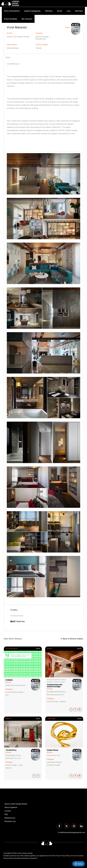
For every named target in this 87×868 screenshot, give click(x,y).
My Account (27, 19)
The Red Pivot (11, 750)
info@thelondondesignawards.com (72, 832)
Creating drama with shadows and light (55, 686)
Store (60, 11)
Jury (69, 11)
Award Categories (32, 11)
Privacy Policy (65, 856)
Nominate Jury (10, 821)
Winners (49, 11)
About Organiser (11, 807)
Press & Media (11, 19)
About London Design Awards (16, 804)
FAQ (6, 814)
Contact (8, 811)
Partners (79, 11)
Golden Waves (53, 750)
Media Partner (10, 818)
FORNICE (9, 680)
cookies (81, 856)
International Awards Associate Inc (25, 858)
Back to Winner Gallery (72, 639)
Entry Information (12, 11)
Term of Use (56, 856)
